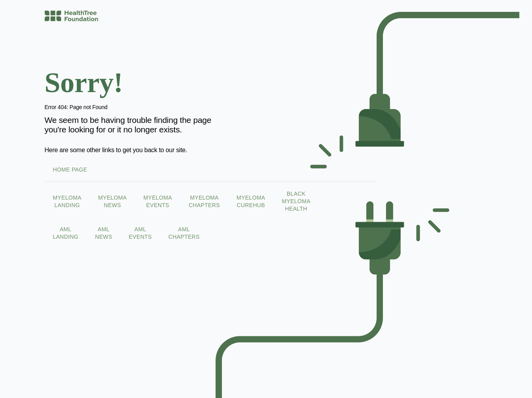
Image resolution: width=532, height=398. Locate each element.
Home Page (70, 170)
